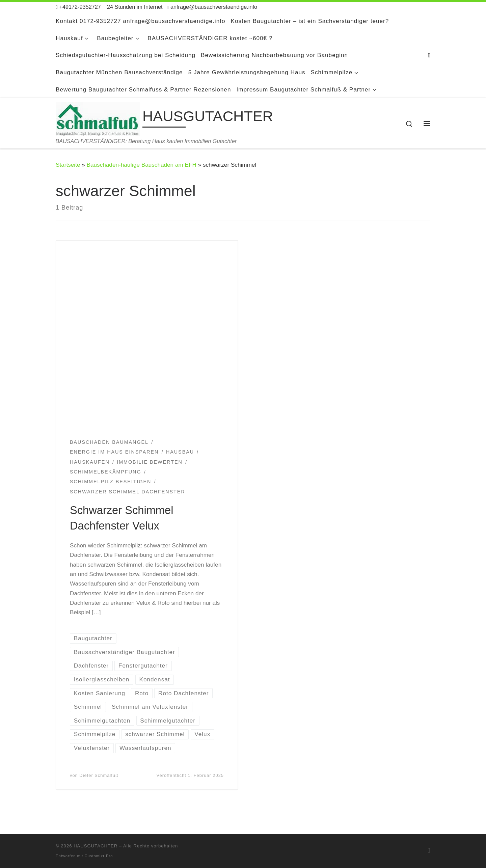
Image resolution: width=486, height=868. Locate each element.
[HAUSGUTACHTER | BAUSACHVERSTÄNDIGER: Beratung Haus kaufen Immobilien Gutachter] (98, 118)
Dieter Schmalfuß (99, 775)
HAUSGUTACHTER (96, 846)
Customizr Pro (99, 856)
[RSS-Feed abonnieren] (429, 55)
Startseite (68, 165)
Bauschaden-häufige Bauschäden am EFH (142, 165)
